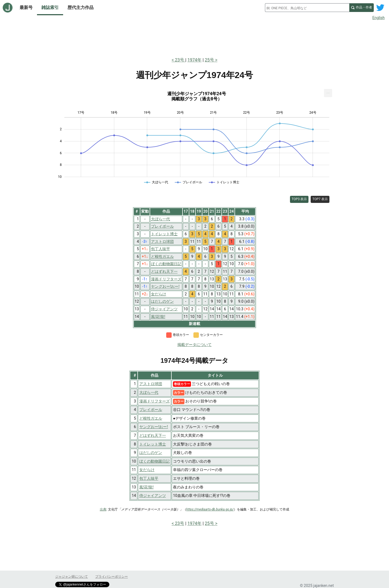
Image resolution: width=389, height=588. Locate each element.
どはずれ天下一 (153, 435)
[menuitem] (328, 93)
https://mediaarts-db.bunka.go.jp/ (210, 509)
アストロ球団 (151, 384)
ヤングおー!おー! (154, 427)
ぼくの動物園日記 (155, 461)
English (379, 18)
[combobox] (307, 8)
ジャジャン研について (72, 577)
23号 (180, 60)
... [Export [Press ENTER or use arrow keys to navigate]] (328, 92)
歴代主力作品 (81, 7)
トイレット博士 (153, 444)
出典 (103, 509)
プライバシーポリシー (112, 577)
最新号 (26, 7)
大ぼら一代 (149, 392)
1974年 (194, 60)
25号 (209, 60)
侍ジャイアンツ (153, 496)
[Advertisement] (194, 38)
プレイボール (151, 410)
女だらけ (147, 470)
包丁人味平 (149, 478)
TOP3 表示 (299, 199)
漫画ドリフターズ (155, 401)
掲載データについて (194, 345)
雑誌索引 (50, 7)
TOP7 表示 (320, 199)
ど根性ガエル (151, 418)
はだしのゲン (151, 453)
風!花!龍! (146, 487)
